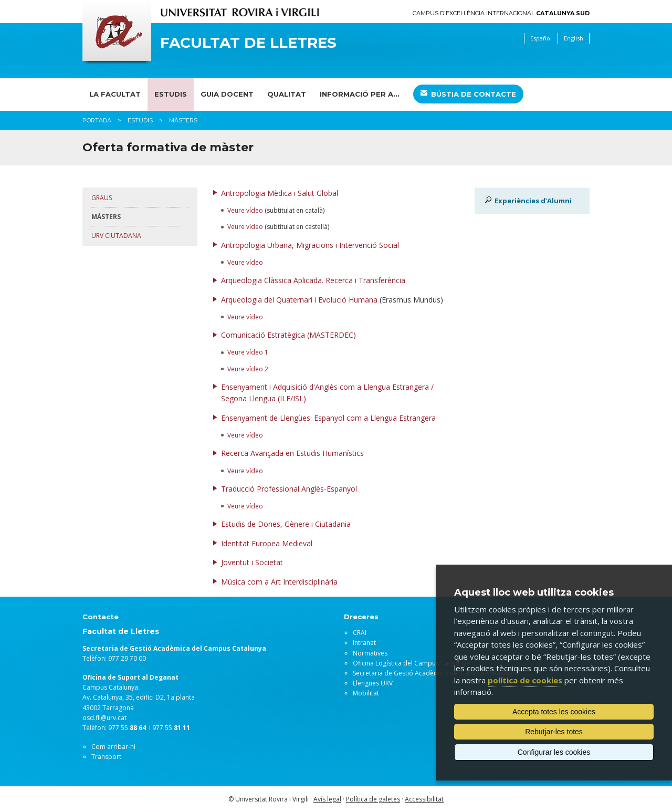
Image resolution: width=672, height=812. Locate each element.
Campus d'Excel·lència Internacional (501, 13)
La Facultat (115, 94)
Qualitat (287, 94)
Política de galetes (373, 799)
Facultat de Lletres (248, 43)
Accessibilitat (424, 799)
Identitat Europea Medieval (267, 543)
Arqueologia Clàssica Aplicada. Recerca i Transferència (313, 280)
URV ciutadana (116, 236)
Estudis (171, 94)
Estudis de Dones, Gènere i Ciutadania (286, 524)
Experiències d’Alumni (533, 201)
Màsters (106, 217)
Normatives (370, 653)
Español (541, 38)
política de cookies (525, 680)
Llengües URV (373, 683)
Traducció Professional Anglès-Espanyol (289, 489)
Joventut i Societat (252, 562)
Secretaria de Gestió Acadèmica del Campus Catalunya (434, 673)
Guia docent (227, 94)
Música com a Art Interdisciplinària (279, 582)
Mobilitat (366, 693)
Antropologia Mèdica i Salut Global (280, 193)
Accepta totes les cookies (554, 712)
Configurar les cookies (554, 752)
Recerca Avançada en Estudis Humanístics (292, 453)
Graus (102, 198)
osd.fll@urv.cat (104, 718)
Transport (106, 757)
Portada (97, 120)
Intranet (364, 643)
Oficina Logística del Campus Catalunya (411, 663)
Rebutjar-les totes (554, 732)
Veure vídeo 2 (248, 369)
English (574, 38)
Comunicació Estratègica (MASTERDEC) (288, 335)
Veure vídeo (245, 210)
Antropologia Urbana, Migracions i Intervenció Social (310, 245)
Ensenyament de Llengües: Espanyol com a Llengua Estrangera (328, 418)
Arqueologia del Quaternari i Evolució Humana (299, 300)
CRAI (360, 633)
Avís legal (327, 799)
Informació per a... (360, 94)
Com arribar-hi (113, 747)
